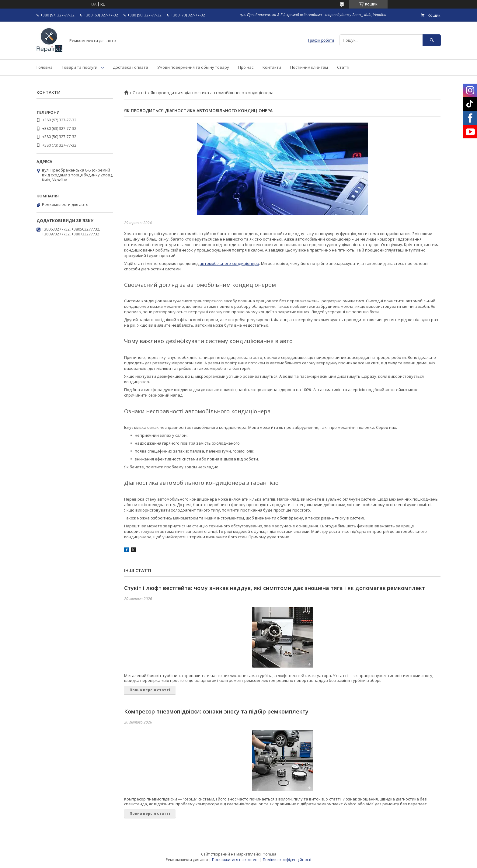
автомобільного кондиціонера (229, 263)
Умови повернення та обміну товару (193, 67)
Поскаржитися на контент (235, 860)
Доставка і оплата (131, 67)
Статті (343, 67)
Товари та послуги (80, 67)
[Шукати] (432, 40)
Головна (45, 67)
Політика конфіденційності (287, 860)
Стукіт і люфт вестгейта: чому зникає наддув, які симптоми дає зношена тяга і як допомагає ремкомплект (275, 588)
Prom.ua (269, 854)
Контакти (272, 67)
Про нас (246, 67)
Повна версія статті (150, 690)
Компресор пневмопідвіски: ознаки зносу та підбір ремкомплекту (216, 711)
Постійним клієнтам (309, 67)
